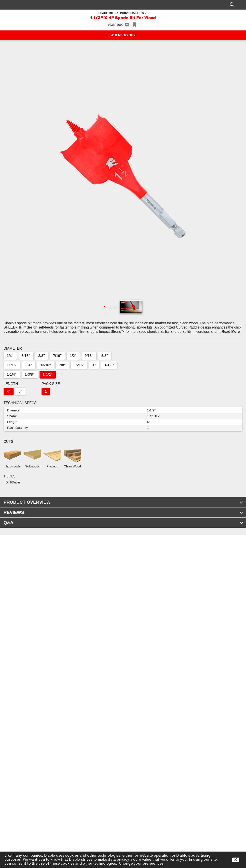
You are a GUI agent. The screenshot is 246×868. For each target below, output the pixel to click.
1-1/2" (48, 375)
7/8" (62, 365)
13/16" (46, 365)
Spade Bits (107, 13)
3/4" (29, 365)
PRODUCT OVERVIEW (124, 502)
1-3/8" (30, 374)
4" (8, 392)
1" (94, 365)
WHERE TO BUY (123, 35)
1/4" (10, 356)
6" (20, 391)
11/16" (12, 365)
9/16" (89, 356)
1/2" (73, 356)
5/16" (26, 356)
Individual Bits (132, 13)
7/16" (57, 356)
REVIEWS (124, 512)
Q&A (124, 523)
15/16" (79, 365)
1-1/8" (109, 365)
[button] (123, 176)
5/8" (105, 356)
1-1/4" (12, 374)
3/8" (42, 356)
